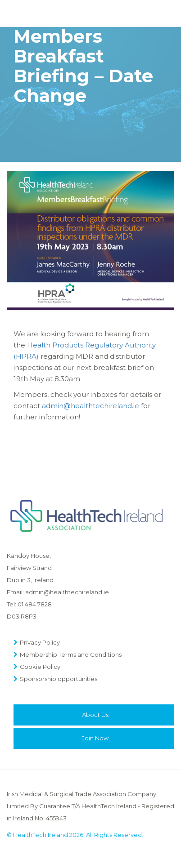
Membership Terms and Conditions (71, 654)
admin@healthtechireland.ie (90, 406)
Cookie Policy (40, 667)
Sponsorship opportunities (59, 679)
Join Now (95, 738)
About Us (95, 715)
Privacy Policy (40, 642)
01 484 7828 (35, 604)
